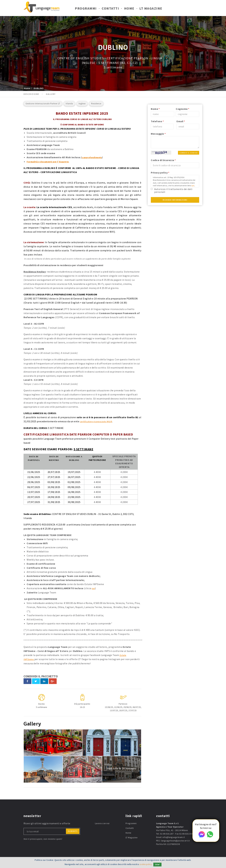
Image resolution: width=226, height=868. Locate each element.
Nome (155, 109)
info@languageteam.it (174, 837)
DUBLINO (39, 88)
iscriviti (73, 831)
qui (94, 588)
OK (158, 864)
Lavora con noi (102, 823)
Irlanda (69, 104)
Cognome (183, 109)
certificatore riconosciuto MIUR (98, 421)
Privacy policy (160, 173)
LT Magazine (151, 9)
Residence (96, 104)
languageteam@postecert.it (175, 840)
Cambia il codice (189, 153)
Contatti (110, 9)
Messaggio (158, 134)
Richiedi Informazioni (175, 200)
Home (129, 9)
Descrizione (31, 94)
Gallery (51, 94)
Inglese (82, 104)
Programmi (86, 9)
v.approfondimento (93, 157)
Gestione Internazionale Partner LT (43, 104)
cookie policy (146, 864)
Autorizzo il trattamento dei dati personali (173, 190)
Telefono (157, 121)
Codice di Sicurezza (163, 160)
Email (181, 121)
